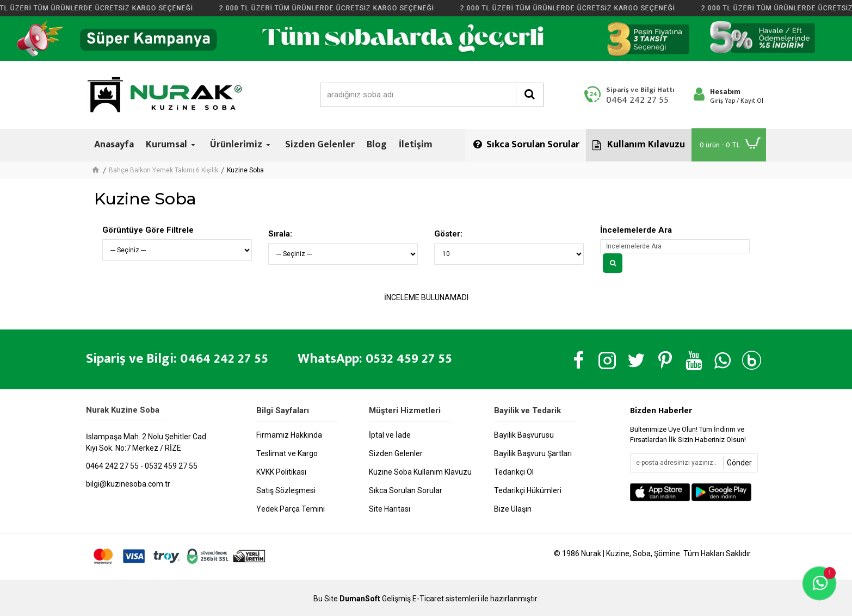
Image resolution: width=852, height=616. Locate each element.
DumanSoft (360, 599)
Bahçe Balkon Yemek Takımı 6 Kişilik (163, 170)
